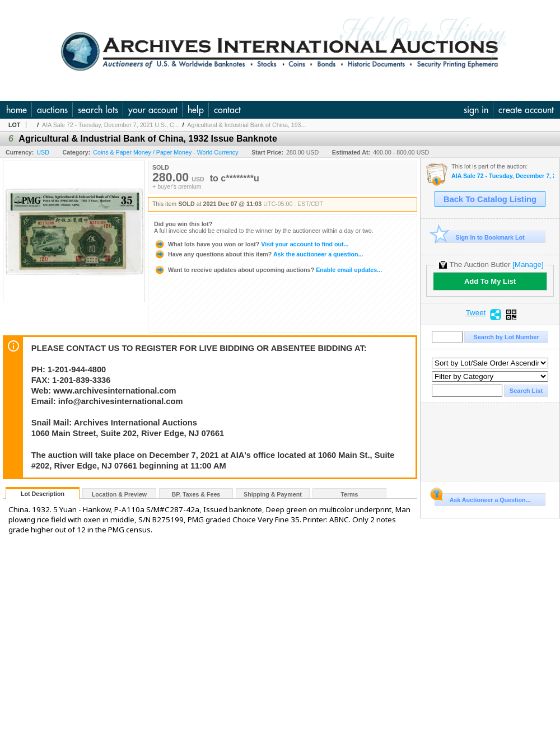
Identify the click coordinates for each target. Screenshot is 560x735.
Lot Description (43, 494)
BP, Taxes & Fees (196, 494)
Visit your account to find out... (251, 244)
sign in (476, 110)
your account (153, 110)
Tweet (476, 313)
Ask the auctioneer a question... (258, 254)
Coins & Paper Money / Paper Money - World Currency (165, 152)
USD (43, 152)
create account (526, 110)
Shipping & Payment (273, 494)
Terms (349, 494)
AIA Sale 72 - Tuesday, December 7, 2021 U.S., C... (110, 125)
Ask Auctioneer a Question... (482, 498)
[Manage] (528, 264)
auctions (52, 110)
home (17, 110)
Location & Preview (119, 494)
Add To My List (490, 281)
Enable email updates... (268, 270)
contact (227, 110)
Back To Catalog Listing (490, 199)
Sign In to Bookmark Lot (480, 237)
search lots (98, 110)
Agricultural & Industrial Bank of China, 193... (246, 125)
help (196, 110)
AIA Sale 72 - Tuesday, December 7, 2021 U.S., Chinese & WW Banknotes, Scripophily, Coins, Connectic (503, 176)
